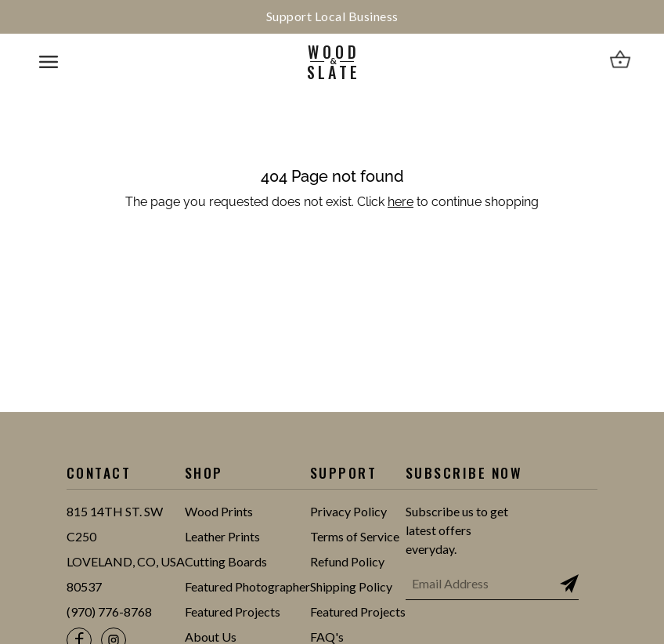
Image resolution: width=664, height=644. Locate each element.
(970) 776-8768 (109, 611)
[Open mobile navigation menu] (49, 62)
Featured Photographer (247, 586)
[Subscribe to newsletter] (569, 584)
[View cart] (620, 62)
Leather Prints (222, 536)
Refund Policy (347, 561)
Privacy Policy (348, 511)
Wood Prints (219, 511)
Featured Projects (233, 611)
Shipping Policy (351, 586)
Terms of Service (355, 536)
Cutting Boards (226, 561)
